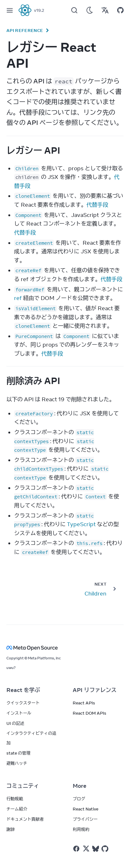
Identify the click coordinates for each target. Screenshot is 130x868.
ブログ (79, 799)
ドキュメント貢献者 (25, 819)
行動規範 (15, 799)
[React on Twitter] (86, 849)
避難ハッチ (17, 763)
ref (18, 298)
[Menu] (10, 10)
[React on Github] (106, 849)
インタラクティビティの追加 (31, 738)
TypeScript (81, 524)
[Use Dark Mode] (90, 10)
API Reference (25, 30)
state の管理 (18, 753)
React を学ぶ (23, 690)
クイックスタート (23, 703)
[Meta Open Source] (65, 648)
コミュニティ (23, 786)
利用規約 (81, 829)
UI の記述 (15, 723)
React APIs (84, 703)
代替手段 (97, 205)
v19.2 (39, 10)
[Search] (74, 10)
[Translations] (105, 10)
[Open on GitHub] (120, 10)
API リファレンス (95, 690)
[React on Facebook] (76, 849)
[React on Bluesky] (96, 849)
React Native (85, 809)
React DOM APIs (89, 713)
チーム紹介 (17, 809)
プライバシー (85, 819)
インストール (19, 713)
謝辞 (11, 829)
